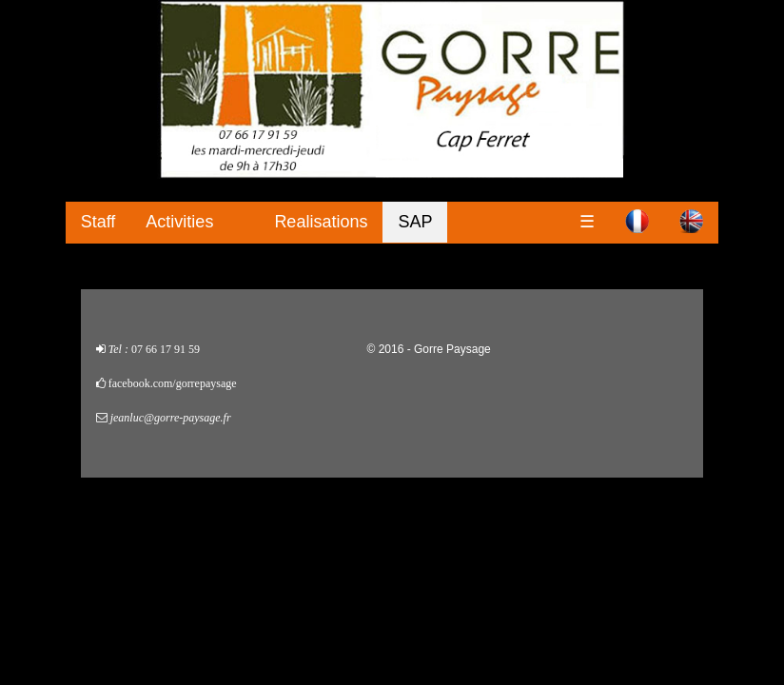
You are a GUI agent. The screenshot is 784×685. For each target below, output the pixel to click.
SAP (415, 222)
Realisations (321, 222)
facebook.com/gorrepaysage (173, 383)
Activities (179, 222)
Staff (98, 222)
